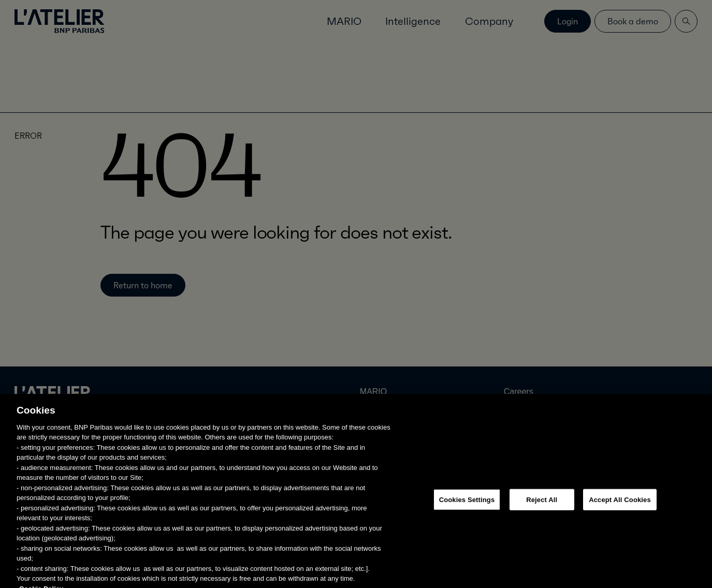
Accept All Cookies (620, 504)
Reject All (542, 504)
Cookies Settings (467, 504)
